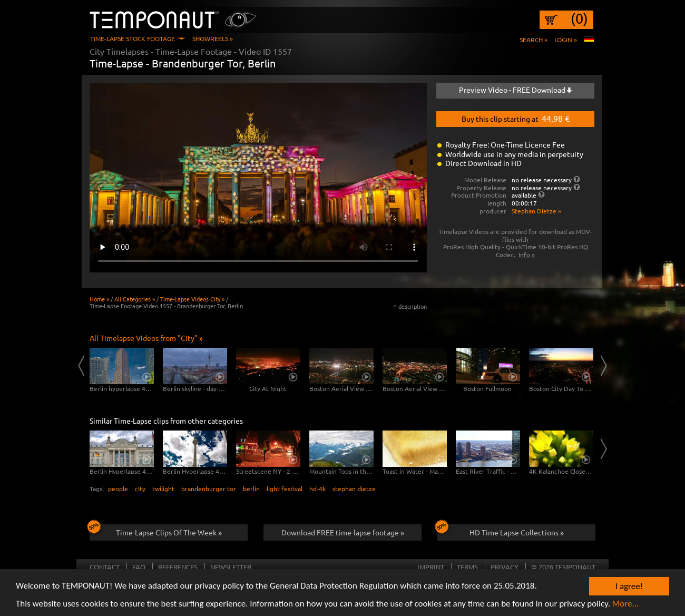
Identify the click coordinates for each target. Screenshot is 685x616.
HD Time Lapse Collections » (501, 531)
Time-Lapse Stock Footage (133, 38)
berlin (251, 488)
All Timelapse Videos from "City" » (146, 338)
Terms (467, 567)
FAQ (139, 567)
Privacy (505, 567)
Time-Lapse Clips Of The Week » (156, 531)
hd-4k (317, 488)
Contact (105, 567)
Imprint (431, 567)
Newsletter (231, 567)
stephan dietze (354, 488)
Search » (534, 40)
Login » (566, 40)
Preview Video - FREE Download (515, 90)
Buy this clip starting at (516, 118)
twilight (163, 488)
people (118, 488)
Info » (527, 255)
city (140, 488)
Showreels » (213, 38)
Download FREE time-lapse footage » (343, 532)
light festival (285, 488)
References (178, 567)
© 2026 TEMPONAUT (563, 567)
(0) (579, 18)
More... (626, 604)
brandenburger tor (209, 488)
